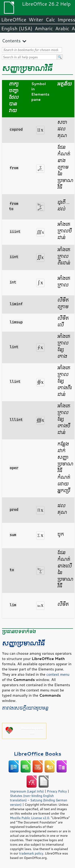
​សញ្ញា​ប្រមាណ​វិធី (23, 644)
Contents (11, 41)
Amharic (44, 28)
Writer (36, 20)
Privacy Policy (57, 791)
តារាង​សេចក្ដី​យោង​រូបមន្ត (25, 708)
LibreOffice (14, 20)
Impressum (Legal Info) (27, 791)
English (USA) (17, 28)
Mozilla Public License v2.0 (30, 818)
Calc (50, 20)
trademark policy (31, 853)
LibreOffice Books (38, 754)
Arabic (62, 28)
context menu (58, 674)
